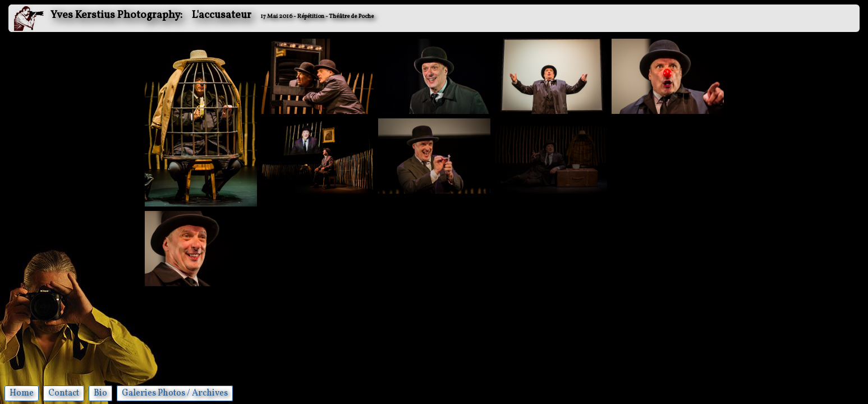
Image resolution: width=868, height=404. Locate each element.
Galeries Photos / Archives (175, 393)
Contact (64, 393)
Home (22, 393)
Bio (100, 393)
